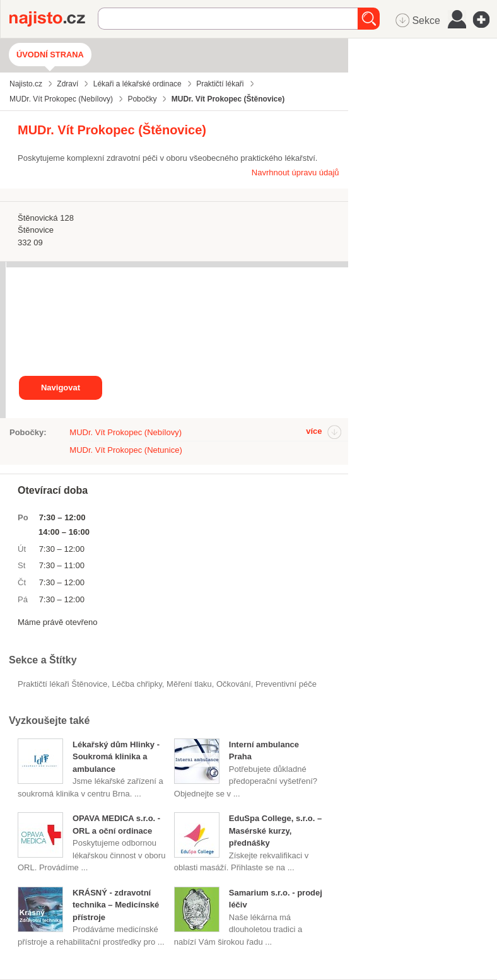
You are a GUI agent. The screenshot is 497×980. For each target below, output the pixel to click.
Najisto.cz (54, 19)
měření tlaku (189, 684)
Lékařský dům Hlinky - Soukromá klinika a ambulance (116, 757)
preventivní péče (286, 684)
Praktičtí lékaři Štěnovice (62, 684)
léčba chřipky (137, 684)
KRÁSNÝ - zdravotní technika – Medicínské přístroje (116, 905)
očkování (234, 684)
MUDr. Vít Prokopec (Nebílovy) (126, 432)
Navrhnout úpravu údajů (295, 172)
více (314, 431)
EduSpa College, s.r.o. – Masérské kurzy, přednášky (275, 831)
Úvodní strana (50, 55)
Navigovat (61, 388)
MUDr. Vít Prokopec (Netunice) (126, 450)
